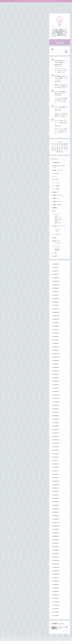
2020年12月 (56, 478)
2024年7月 (56, 330)
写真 (57, 231)
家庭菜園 (57, 250)
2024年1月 (56, 350)
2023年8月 (56, 367)
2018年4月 (56, 588)
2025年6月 (56, 295)
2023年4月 (56, 381)
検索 (52, 49)
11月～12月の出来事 (60, 92)
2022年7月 (56, 412)
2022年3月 (56, 426)
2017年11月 (56, 605)
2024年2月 (56, 347)
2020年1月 (56, 516)
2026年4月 (56, 264)
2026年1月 (56, 274)
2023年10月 (56, 361)
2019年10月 (56, 526)
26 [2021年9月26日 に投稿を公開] (67, 149)
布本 (54, 211)
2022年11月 (56, 398)
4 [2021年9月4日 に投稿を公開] (64, 145)
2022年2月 (56, 429)
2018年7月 (56, 578)
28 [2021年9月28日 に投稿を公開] (55, 151)
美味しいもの (57, 241)
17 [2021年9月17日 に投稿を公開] (62, 148)
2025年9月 (56, 288)
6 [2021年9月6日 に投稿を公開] (53, 147)
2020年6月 (56, 498)
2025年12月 (56, 278)
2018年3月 (56, 591)
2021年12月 (56, 436)
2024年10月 (56, 319)
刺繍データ (56, 198)
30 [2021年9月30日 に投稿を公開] (60, 151)
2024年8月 (56, 326)
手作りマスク (58, 223)
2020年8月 (56, 491)
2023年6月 (56, 374)
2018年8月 (56, 574)
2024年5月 (56, 336)
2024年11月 (56, 316)
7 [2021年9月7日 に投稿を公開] (55, 147)
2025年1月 (56, 309)
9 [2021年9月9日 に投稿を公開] (60, 147)
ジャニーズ (57, 248)
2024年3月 (56, 343)
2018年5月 (56, 585)
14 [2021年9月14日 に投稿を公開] (55, 148)
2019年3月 (56, 550)
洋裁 (56, 216)
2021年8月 (56, 450)
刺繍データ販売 (57, 205)
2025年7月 (56, 292)
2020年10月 (56, 485)
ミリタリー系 (57, 235)
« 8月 (57, 152)
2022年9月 (56, 405)
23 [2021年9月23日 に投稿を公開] (60, 149)
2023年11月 (56, 357)
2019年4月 (56, 547)
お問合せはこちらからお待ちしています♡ (13, 10)
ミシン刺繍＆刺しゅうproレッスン (35, 4)
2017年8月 (56, 616)
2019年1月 (56, 557)
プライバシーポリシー (7, 642)
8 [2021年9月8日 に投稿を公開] (57, 147)
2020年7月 (56, 495)
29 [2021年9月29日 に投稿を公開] (57, 151)
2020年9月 (56, 488)
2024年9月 (56, 323)
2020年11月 (56, 481)
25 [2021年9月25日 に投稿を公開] (64, 149)
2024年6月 (56, 333)
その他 (55, 253)
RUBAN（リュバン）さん (59, 227)
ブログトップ (6, 4)
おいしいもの (58, 243)
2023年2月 (56, 388)
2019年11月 (56, 523)
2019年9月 (56, 529)
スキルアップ (58, 229)
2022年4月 (56, 423)
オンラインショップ (18, 4)
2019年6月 (56, 540)
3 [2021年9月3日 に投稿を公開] (62, 145)
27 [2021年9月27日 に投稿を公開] (53, 151)
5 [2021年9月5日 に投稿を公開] (67, 145)
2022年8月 (56, 409)
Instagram (51, 7)
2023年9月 (56, 364)
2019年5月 (56, 543)
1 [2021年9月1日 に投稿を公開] (57, 145)
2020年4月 (56, 505)
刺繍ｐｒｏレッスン (58, 170)
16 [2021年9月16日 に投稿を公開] (60, 148)
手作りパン (57, 221)
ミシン (55, 176)
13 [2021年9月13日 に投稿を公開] (53, 148)
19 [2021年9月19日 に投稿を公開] (67, 148)
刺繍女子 (55, 208)
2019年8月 (56, 533)
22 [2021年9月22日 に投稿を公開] (57, 149)
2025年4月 (56, 302)
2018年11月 (56, 564)
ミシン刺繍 (56, 186)
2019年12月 (56, 519)
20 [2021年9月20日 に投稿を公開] (53, 149)
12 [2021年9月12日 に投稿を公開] (67, 147)
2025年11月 (56, 281)
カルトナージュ (58, 218)
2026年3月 (56, 268)
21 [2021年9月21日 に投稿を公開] (55, 149)
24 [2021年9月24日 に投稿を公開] (62, 149)
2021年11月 (56, 440)
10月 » (62, 152)
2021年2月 (56, 471)
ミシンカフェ (57, 183)
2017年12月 (56, 602)
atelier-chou (58, 64)
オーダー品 (56, 173)
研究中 (55, 238)
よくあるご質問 (23, 7)
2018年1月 (56, 598)
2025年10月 (56, 285)
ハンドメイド (57, 214)
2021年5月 (56, 460)
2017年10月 (56, 609)
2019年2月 (56, 554)
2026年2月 (56, 271)
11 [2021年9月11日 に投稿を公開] (64, 147)
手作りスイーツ (58, 219)
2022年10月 (56, 402)
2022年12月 (56, 395)
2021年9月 (56, 447)
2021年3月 (56, 467)
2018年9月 (56, 571)
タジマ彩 (55, 180)
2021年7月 (56, 454)
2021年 (8, 639)
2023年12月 (56, 354)
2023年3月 (56, 385)
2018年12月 (56, 560)
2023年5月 (56, 378)
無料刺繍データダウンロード (38, 7)
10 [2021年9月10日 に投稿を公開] (62, 147)
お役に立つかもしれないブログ (55, 4)
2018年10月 (56, 567)
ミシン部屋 (56, 189)
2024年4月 (56, 340)
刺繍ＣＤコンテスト (58, 195)
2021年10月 (56, 443)
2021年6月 (56, 457)
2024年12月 (56, 312)
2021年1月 (56, 474)
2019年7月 (56, 536)
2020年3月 (56, 509)
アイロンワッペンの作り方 (10, 7)
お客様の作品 (57, 162)
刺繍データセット (58, 202)
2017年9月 (56, 612)
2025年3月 (56, 305)
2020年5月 (56, 502)
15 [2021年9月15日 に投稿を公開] (57, 148)
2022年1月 (56, 433)
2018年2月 (56, 595)
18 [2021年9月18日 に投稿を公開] (64, 148)
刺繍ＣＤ (55, 192)
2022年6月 (56, 416)
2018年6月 (56, 581)
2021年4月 (56, 464)
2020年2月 (56, 512)
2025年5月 (56, 299)
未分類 (55, 256)
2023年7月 (56, 371)
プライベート (57, 246)
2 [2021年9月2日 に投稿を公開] (60, 145)
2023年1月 (56, 392)
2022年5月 (56, 419)
